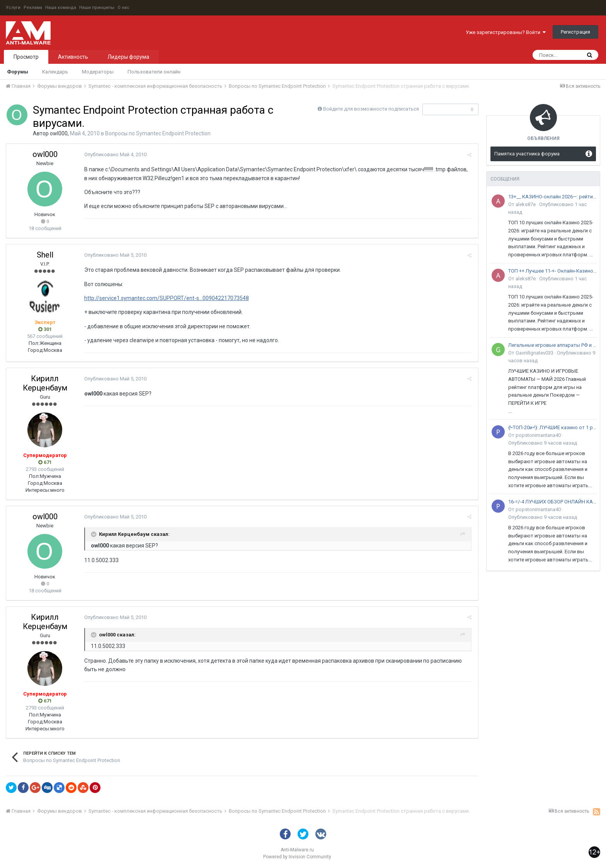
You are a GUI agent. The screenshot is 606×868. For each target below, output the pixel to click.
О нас (123, 8)
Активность (73, 57)
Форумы (18, 72)
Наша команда (61, 8)
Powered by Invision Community (297, 857)
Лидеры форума (128, 57)
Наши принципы (97, 8)
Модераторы (98, 72)
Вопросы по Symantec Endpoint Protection (158, 133)
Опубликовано (115, 154)
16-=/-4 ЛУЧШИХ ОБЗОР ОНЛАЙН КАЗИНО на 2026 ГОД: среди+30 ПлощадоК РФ (553, 502)
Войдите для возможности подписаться (371, 109)
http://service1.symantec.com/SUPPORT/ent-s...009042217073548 (166, 298)
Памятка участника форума (527, 154)
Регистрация (575, 32)
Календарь (55, 72)
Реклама (33, 8)
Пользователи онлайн (154, 72)
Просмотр (26, 57)
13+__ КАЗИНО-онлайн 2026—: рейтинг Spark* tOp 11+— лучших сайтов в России (553, 197)
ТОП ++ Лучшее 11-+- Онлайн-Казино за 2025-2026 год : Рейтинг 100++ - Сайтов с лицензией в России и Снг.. (553, 271)
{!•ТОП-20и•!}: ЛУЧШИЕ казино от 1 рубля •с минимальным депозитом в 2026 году (553, 427)
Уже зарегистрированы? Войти (506, 32)
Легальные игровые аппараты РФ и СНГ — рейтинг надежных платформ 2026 (553, 345)
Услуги (13, 8)
